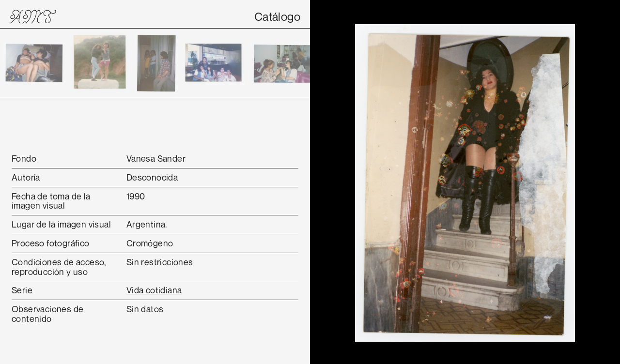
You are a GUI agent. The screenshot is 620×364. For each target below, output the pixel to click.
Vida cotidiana (154, 290)
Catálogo (277, 16)
